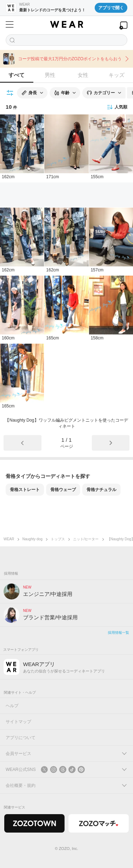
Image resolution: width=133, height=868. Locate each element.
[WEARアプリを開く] (123, 25)
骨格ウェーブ (63, 490)
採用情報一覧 (118, 633)
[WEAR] (66, 24)
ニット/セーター (86, 539)
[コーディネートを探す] (66, 40)
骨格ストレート (25, 490)
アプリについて (21, 738)
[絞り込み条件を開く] (10, 93)
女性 (83, 75)
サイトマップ (18, 722)
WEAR (9, 539)
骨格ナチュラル (101, 490)
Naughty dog (32, 539)
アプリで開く (111, 8)
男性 (50, 75)
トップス (58, 539)
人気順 (117, 107)
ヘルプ (12, 706)
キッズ (117, 75)
